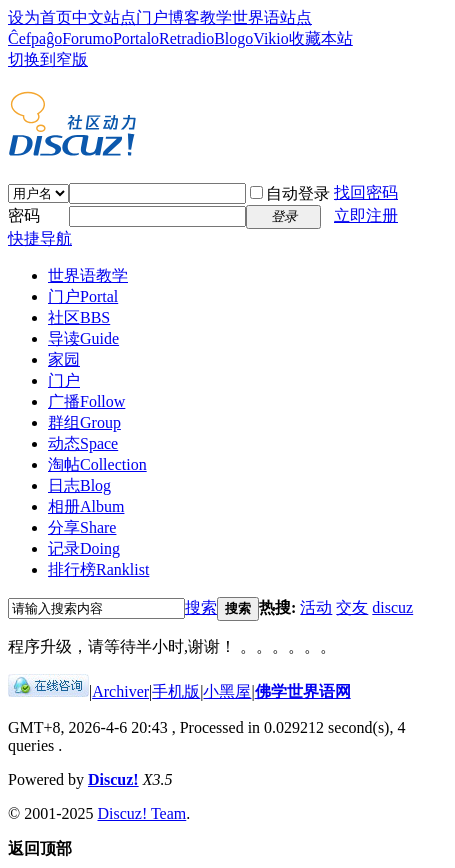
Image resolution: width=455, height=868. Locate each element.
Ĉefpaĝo (35, 38)
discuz (392, 607)
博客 (184, 17)
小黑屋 (227, 691)
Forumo (87, 38)
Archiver (120, 691)
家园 (64, 359)
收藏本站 (321, 38)
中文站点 (104, 17)
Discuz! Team (141, 813)
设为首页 (40, 17)
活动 (316, 607)
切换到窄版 (48, 59)
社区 (79, 317)
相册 (86, 506)
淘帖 (97, 464)
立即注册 (366, 215)
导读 (83, 338)
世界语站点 (272, 17)
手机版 (176, 691)
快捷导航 (40, 238)
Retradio (186, 38)
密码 (24, 215)
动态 (83, 443)
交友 (352, 607)
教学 (216, 17)
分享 (82, 527)
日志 (79, 485)
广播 (86, 401)
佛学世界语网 (303, 691)
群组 (84, 422)
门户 (152, 17)
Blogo (233, 38)
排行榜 (98, 569)
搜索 (201, 607)
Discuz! (113, 779)
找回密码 (366, 192)
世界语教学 (88, 275)
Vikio (270, 38)
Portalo (136, 38)
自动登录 (290, 193)
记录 (84, 548)
